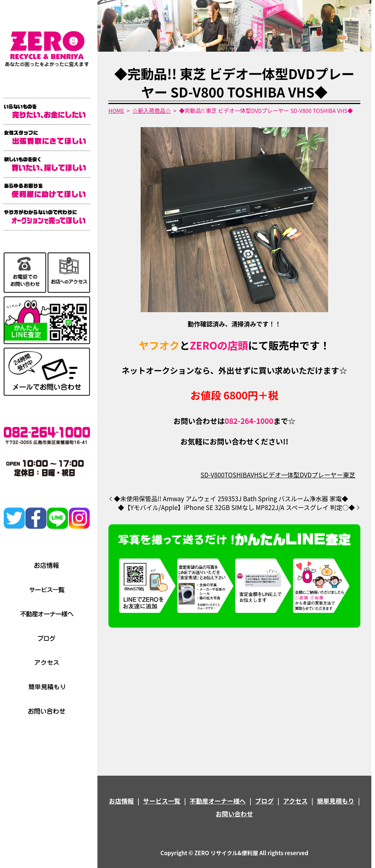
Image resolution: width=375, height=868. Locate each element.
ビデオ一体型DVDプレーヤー (302, 475)
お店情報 (121, 801)
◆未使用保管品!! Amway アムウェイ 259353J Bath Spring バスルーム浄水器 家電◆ (231, 499)
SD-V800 (213, 475)
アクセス (295, 801)
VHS (256, 475)
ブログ (265, 801)
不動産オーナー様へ (218, 801)
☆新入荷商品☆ (152, 110)
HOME (116, 110)
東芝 (349, 475)
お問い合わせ (234, 814)
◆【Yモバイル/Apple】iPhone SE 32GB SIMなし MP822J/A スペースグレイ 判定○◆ (236, 507)
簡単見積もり (336, 801)
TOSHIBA (237, 475)
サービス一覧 (162, 801)
